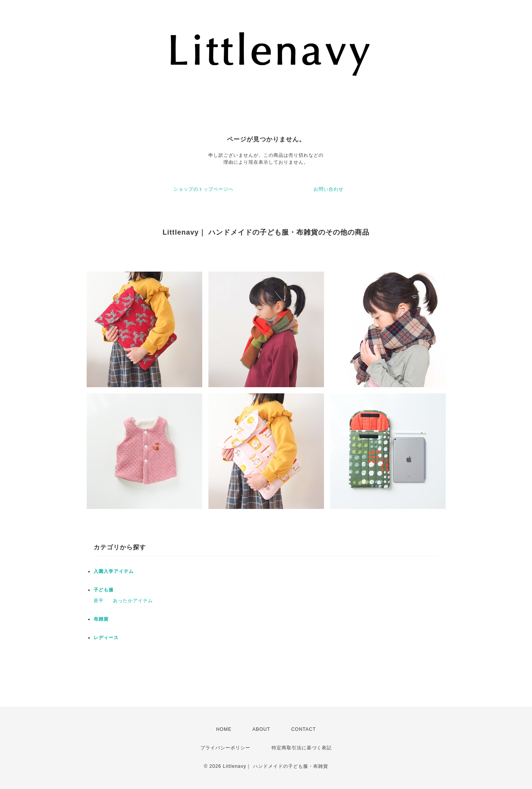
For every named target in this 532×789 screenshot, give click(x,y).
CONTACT (304, 729)
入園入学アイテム (114, 571)
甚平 (99, 601)
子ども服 (104, 590)
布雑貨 (101, 619)
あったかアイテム (133, 601)
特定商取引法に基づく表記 (302, 748)
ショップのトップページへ (203, 189)
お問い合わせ (329, 189)
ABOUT (261, 729)
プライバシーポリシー (225, 748)
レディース (106, 638)
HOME (224, 729)
